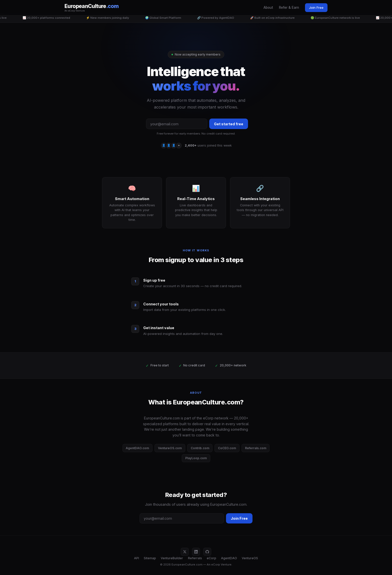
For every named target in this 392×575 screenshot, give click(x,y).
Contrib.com (200, 448)
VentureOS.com (170, 448)
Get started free (229, 124)
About (268, 8)
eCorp (211, 558)
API (136, 558)
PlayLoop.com (196, 458)
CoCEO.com (227, 448)
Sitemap (150, 558)
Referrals (195, 558)
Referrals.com (256, 448)
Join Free (316, 8)
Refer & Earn (289, 8)
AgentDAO (229, 558)
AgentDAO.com (137, 448)
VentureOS (250, 558)
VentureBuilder (172, 558)
